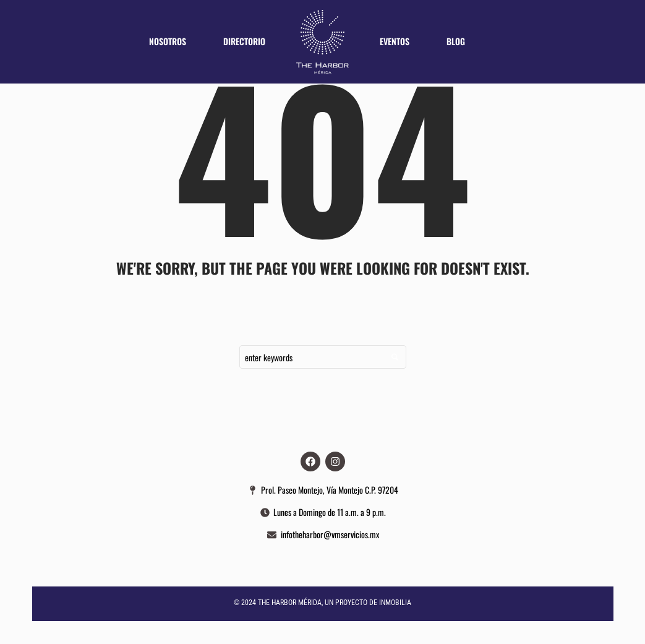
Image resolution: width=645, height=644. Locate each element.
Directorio (244, 41)
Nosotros (168, 41)
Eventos (395, 41)
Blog (456, 41)
